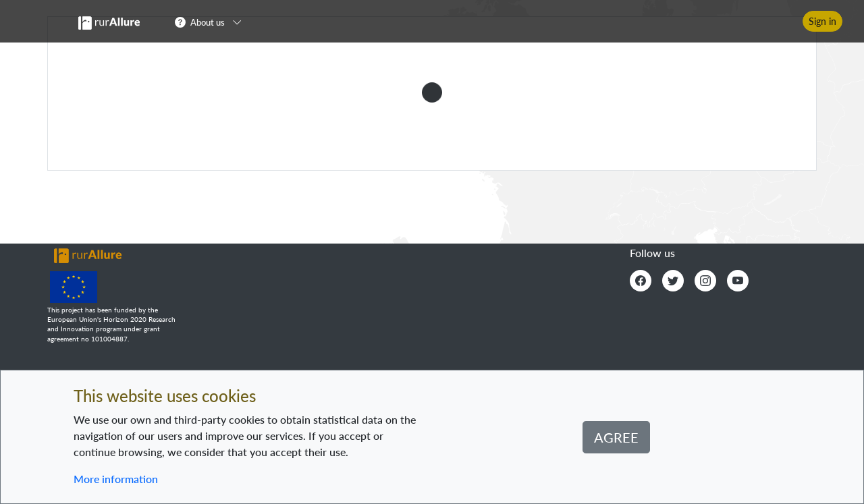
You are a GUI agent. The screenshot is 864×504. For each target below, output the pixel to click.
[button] (212, 22)
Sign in (822, 21)
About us (208, 22)
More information (116, 479)
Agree (616, 437)
